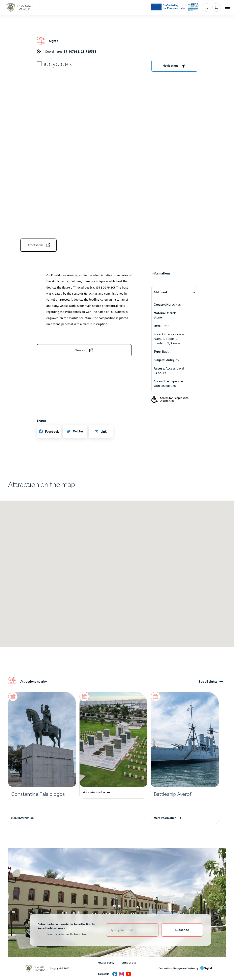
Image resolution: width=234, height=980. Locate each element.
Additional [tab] (160, 292)
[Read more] (42, 794)
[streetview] (38, 245)
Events (217, 7)
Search (206, 7)
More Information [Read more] (22, 818)
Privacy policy (106, 963)
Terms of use (128, 963)
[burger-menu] (227, 7)
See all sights (208, 682)
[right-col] (174, 66)
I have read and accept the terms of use (67, 934)
